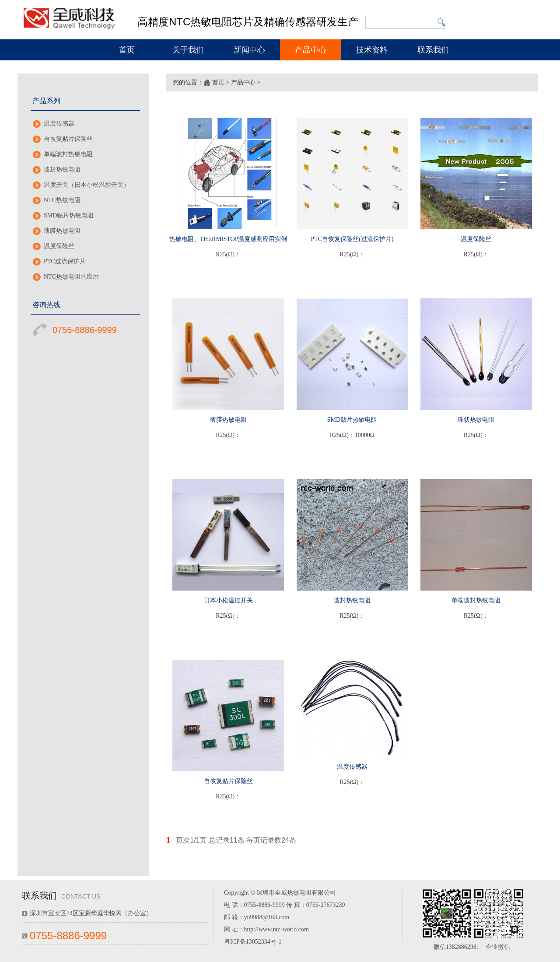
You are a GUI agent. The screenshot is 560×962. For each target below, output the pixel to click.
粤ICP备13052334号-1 (253, 942)
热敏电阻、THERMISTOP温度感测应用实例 (228, 239)
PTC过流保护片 (65, 261)
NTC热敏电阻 (62, 200)
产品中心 (311, 50)
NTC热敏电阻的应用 (71, 277)
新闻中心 (249, 50)
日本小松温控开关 (228, 600)
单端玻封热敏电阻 (68, 154)
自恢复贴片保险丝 (68, 139)
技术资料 (372, 50)
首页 (127, 50)
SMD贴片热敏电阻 (69, 215)
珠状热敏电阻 (476, 420)
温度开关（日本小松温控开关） (87, 185)
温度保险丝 (59, 246)
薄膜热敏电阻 (62, 231)
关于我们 (188, 50)
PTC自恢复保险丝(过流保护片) (352, 239)
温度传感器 (59, 124)
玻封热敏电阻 (62, 170)
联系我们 (433, 50)
